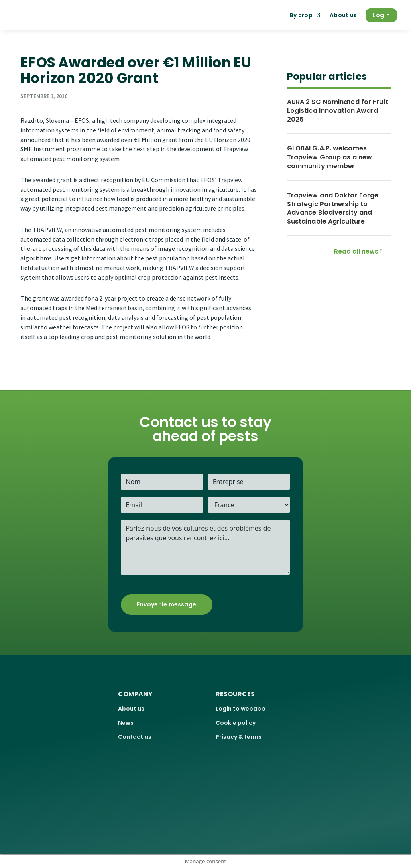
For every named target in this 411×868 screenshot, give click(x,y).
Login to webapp (240, 709)
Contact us (135, 737)
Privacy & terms (239, 737)
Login (381, 15)
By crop (301, 15)
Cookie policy (236, 723)
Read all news (356, 251)
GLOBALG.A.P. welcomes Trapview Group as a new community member (330, 157)
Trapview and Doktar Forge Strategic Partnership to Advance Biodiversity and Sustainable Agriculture (333, 208)
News (126, 723)
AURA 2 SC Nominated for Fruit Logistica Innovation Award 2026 (338, 111)
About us (343, 15)
